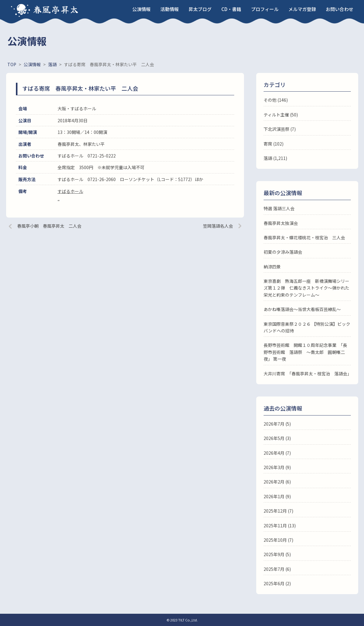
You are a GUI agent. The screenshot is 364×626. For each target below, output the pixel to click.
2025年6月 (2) (277, 583)
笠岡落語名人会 (218, 226)
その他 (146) (276, 100)
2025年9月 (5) (277, 554)
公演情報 (141, 9)
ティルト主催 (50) (281, 115)
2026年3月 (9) (277, 467)
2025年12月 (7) (278, 511)
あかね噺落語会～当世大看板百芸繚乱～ (302, 309)
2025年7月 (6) (277, 569)
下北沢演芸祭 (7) (280, 129)
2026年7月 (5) (277, 424)
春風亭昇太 (56, 9)
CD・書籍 (231, 9)
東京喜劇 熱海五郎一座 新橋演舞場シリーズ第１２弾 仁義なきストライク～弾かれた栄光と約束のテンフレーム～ (306, 288)
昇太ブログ (200, 9)
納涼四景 (272, 267)
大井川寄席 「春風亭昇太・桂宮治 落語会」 (308, 374)
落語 (268, 158)
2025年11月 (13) (280, 525)
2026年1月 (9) (277, 496)
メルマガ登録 (302, 9)
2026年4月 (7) (277, 453)
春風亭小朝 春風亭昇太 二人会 (49, 226)
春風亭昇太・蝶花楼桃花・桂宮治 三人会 (304, 237)
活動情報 (170, 9)
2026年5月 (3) (277, 438)
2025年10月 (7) (278, 540)
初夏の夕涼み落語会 (283, 252)
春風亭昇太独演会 (281, 223)
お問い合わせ (340, 9)
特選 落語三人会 (279, 208)
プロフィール (265, 9)
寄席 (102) (274, 144)
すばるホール (70, 191)
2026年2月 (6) (277, 482)
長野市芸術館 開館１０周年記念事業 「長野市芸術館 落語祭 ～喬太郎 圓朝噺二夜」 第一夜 (305, 352)
